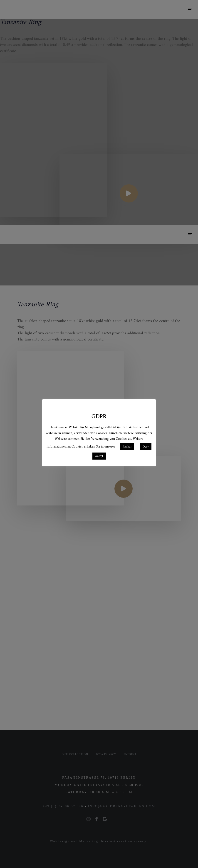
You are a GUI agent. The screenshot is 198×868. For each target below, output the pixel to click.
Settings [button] (127, 447)
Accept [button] (99, 456)
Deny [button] (146, 447)
